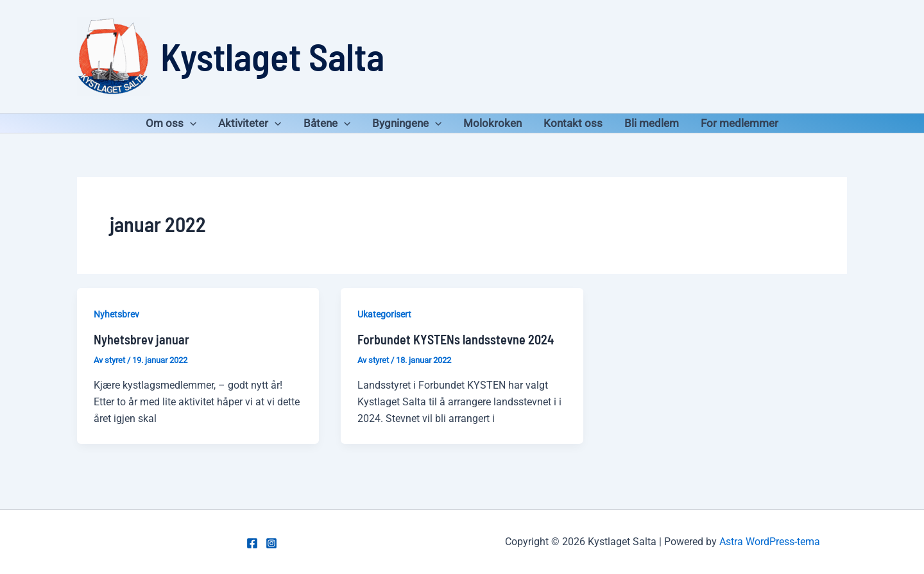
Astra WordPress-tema (770, 542)
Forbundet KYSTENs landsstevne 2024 (456, 339)
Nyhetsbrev (116, 314)
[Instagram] (271, 543)
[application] (190, 123)
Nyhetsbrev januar (141, 339)
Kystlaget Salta (272, 56)
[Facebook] (252, 543)
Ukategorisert (384, 314)
